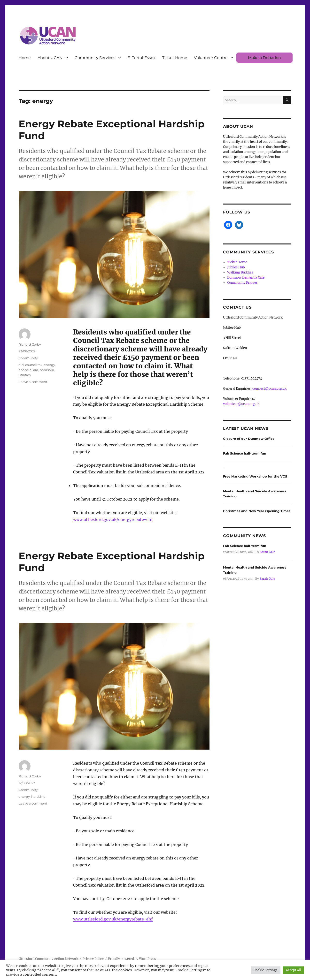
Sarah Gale (267, 552)
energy (49, 365)
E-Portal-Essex (141, 58)
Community (28, 358)
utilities (25, 375)
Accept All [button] (293, 970)
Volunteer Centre (211, 58)
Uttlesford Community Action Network (48, 959)
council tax (34, 365)
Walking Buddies (240, 272)
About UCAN (50, 58)
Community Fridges (242, 283)
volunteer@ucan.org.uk (241, 404)
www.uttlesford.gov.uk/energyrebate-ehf (113, 519)
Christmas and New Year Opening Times (257, 511)
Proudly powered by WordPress (132, 959)
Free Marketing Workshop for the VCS (255, 476)
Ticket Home (175, 58)
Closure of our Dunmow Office (249, 439)
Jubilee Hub (236, 267)
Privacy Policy (93, 959)
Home (25, 58)
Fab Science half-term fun (245, 453)
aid (21, 365)
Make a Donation (264, 58)
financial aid (28, 370)
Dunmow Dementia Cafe (246, 277)
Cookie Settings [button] (266, 970)
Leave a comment (33, 382)
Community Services (95, 58)
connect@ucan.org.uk (269, 389)
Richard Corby (30, 344)
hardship (47, 370)
